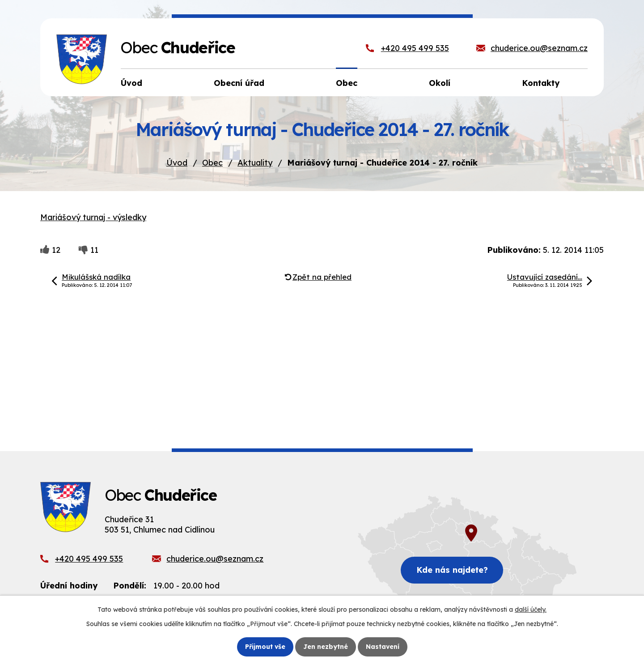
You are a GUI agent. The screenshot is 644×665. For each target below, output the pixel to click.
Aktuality (255, 163)
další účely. (531, 610)
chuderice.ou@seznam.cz (539, 48)
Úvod (177, 163)
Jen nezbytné (326, 647)
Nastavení (383, 647)
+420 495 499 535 (415, 48)
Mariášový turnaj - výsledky (93, 217)
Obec (212, 163)
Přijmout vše (265, 647)
